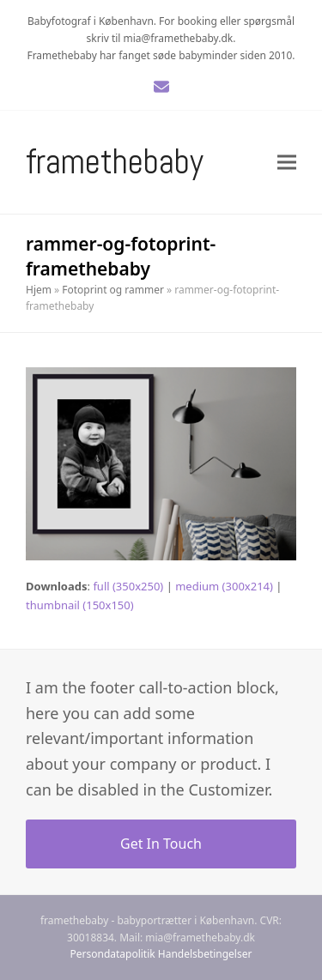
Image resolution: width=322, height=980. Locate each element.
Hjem (39, 290)
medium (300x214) (224, 586)
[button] (287, 162)
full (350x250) (128, 586)
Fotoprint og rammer (113, 290)
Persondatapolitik (113, 954)
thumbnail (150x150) (80, 605)
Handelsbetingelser (205, 954)
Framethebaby (115, 162)
